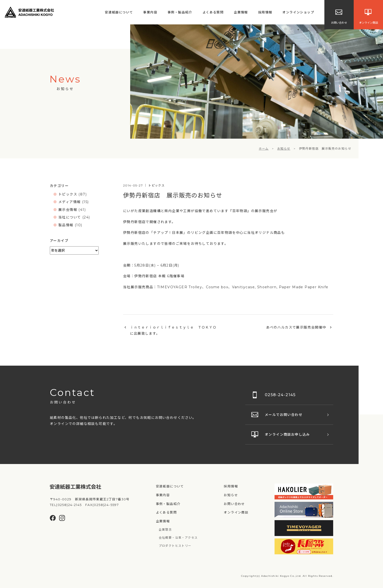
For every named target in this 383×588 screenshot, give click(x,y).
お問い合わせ (234, 504)
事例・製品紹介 (180, 12)
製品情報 (66, 225)
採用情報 (265, 12)
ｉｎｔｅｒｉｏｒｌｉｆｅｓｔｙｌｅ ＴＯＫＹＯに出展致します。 (173, 330)
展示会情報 (68, 210)
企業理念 (165, 530)
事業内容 (150, 12)
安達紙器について (119, 12)
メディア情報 (69, 202)
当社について (70, 217)
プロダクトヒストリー (175, 546)
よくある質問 (213, 12)
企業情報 (241, 12)
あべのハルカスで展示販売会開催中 (296, 327)
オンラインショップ (298, 12)
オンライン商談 (236, 512)
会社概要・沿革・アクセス (178, 538)
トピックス (68, 194)
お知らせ (231, 495)
